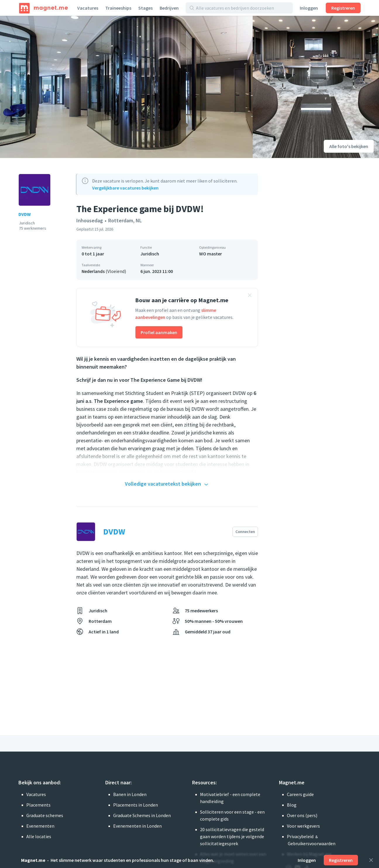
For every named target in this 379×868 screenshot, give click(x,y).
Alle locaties (39, 836)
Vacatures (88, 8)
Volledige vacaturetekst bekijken (167, 484)
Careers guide (300, 794)
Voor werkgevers (303, 826)
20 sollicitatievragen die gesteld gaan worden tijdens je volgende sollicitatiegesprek (232, 836)
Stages (145, 8)
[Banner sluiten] (250, 296)
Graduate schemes (45, 815)
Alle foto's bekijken (349, 146)
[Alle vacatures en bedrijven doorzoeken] (242, 8)
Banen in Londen (130, 794)
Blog (292, 805)
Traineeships (118, 8)
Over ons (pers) (302, 815)
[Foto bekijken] (126, 87)
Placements (38, 805)
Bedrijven (169, 8)
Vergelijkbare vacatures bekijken (125, 188)
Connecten (245, 532)
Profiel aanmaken (159, 332)
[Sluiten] (371, 860)
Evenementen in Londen (137, 826)
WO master (211, 254)
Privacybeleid (300, 836)
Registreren (343, 8)
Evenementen (40, 826)
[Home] (43, 8)
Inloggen (309, 8)
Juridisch (150, 254)
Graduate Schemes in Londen (142, 815)
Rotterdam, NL (125, 220)
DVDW (25, 214)
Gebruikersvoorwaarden (312, 843)
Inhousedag (90, 220)
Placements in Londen (136, 805)
